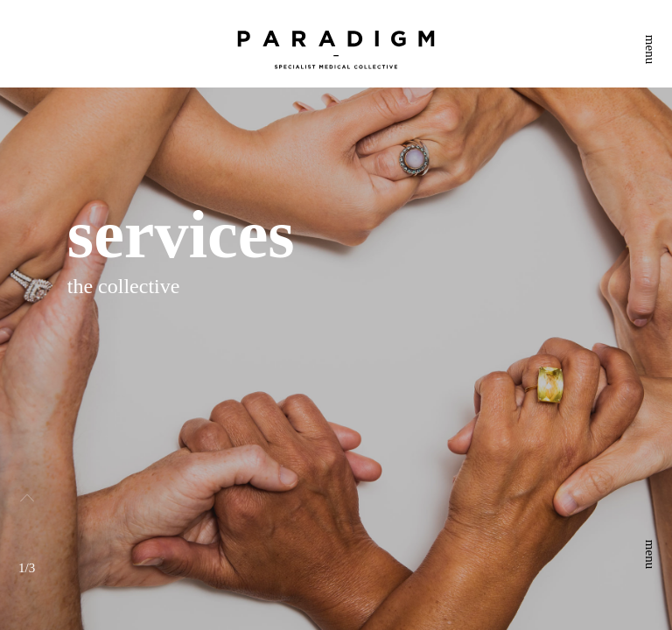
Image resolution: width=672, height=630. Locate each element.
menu (650, 49)
